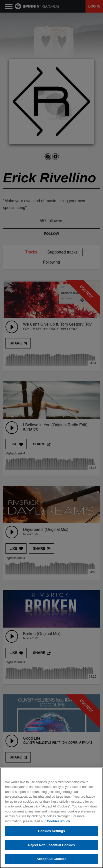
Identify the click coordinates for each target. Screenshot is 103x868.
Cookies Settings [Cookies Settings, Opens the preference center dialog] (51, 831)
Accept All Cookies (51, 859)
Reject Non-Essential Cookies (51, 845)
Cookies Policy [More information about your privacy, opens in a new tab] (58, 821)
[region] (51, 818)
